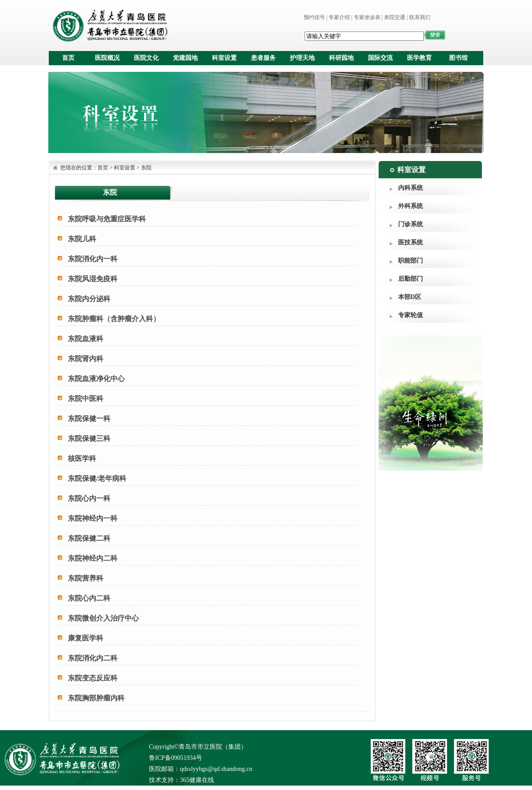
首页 (68, 58)
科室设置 (224, 58)
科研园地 (341, 58)
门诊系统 (411, 224)
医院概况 (107, 58)
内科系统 (411, 188)
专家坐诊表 (367, 17)
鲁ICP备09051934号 (176, 758)
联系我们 (420, 17)
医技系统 (411, 242)
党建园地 (185, 58)
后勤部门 (411, 279)
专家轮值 (411, 315)
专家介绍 (339, 17)
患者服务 (263, 58)
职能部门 (411, 261)
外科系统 (411, 206)
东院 (146, 168)
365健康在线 (197, 780)
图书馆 (458, 58)
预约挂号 (314, 17)
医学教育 (419, 58)
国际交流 (380, 58)
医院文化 (146, 58)
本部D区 (410, 297)
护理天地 (302, 58)
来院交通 (395, 17)
